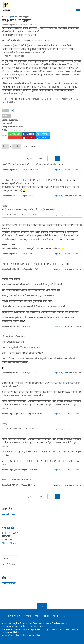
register (16, 146)
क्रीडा (11, 110)
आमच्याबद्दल (33, 626)
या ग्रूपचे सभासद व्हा (9, 543)
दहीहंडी (14, 116)
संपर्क (41, 626)
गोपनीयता (23, 626)
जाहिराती (46, 616)
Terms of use (7, 635)
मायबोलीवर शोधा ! (9, 583)
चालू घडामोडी (7, 123)
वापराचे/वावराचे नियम (10, 626)
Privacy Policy (20, 635)
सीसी (64, 616)
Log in (6, 146)
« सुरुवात (29, 158)
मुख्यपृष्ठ (12, 17)
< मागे (41, 158)
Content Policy (34, 635)
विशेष (37, 616)
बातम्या (56, 616)
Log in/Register (9, 514)
